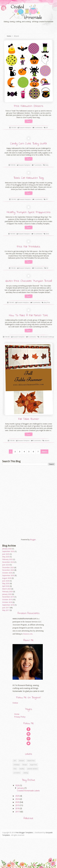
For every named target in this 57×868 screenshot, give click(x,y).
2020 (18, 802)
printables (17, 773)
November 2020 (8, 570)
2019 (18, 805)
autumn (47, 441)
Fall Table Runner (29, 419)
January (21, 788)
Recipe (25, 765)
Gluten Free (31, 761)
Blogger (33, 540)
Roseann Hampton (25, 128)
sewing (26, 773)
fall (47, 128)
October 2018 (7, 602)
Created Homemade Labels (28, 791)
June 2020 (6, 581)
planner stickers (32, 769)
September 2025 (8, 551)
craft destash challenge (47, 337)
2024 (18, 799)
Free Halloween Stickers (29, 106)
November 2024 (8, 562)
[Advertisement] (28, 484)
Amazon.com (28, 634)
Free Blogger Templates (24, 833)
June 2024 (6, 565)
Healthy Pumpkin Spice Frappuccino (29, 212)
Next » (44, 451)
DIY (47, 199)
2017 (18, 812)
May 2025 (6, 557)
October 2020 (7, 573)
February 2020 (7, 592)
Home (9, 36)
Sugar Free (33, 765)
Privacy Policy (20, 717)
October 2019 (7, 599)
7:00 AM (14, 128)
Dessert (22, 761)
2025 (18, 796)
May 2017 (6, 610)
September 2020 (8, 575)
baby (47, 165)
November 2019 (8, 597)
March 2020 (7, 589)
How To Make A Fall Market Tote (28, 315)
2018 (18, 808)
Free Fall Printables (28, 247)
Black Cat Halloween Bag (29, 178)
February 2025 (7, 559)
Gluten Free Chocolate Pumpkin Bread (29, 281)
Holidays (17, 765)
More (29, 121)
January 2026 (7, 549)
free (15, 769)
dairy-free (47, 302)
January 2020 (7, 594)
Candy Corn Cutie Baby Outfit (28, 144)
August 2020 (7, 578)
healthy (22, 769)
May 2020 (6, 583)
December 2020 (8, 567)
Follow (15, 703)
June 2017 (6, 608)
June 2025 (6, 554)
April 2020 (6, 586)
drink (47, 234)
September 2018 (8, 605)
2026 (18, 785)
